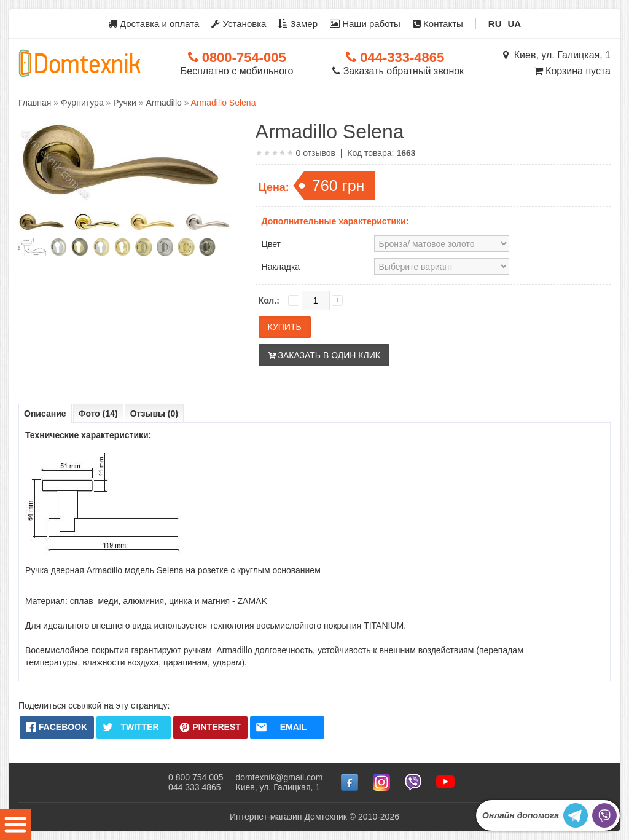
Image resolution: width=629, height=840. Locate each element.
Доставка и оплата (154, 24)
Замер (298, 24)
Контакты (438, 24)
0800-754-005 (237, 57)
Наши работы (365, 24)
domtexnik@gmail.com (279, 777)
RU (495, 24)
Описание (45, 414)
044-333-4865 (395, 57)
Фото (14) (98, 414)
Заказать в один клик (324, 355)
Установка (239, 24)
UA (515, 24)
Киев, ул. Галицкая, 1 (557, 55)
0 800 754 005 (196, 777)
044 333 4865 (195, 787)
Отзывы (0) (154, 414)
